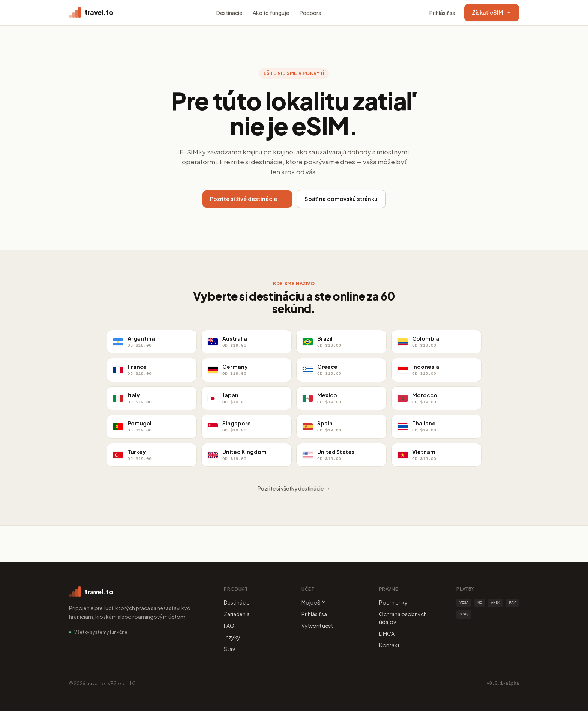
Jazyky (232, 637)
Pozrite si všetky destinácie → (294, 488)
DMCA (387, 633)
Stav (229, 649)
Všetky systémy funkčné (101, 632)
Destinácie (229, 13)
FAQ (229, 626)
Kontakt (389, 645)
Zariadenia (237, 614)
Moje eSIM (314, 602)
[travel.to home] (91, 13)
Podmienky (393, 602)
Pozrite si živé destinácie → (247, 199)
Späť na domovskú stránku (341, 199)
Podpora (310, 13)
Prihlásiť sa (442, 13)
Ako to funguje (271, 13)
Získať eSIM (492, 12)
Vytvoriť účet (317, 626)
